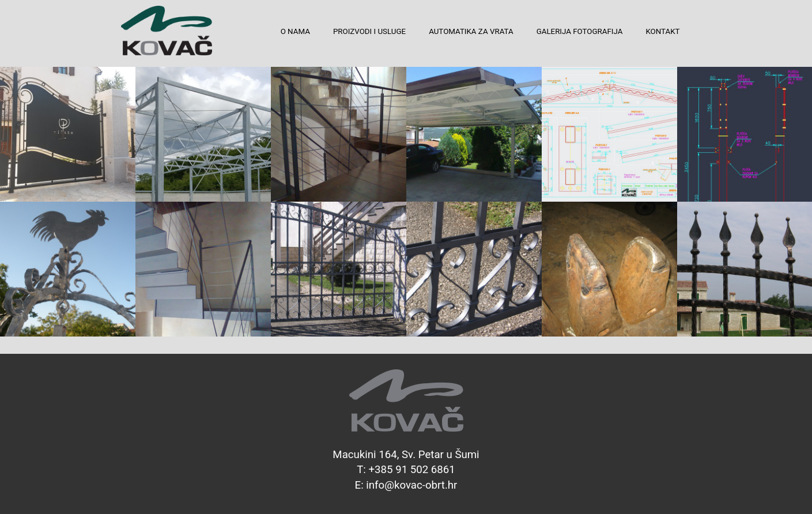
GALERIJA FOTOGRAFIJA (580, 31)
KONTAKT (662, 31)
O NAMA (295, 31)
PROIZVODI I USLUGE (369, 31)
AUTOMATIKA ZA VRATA (471, 31)
